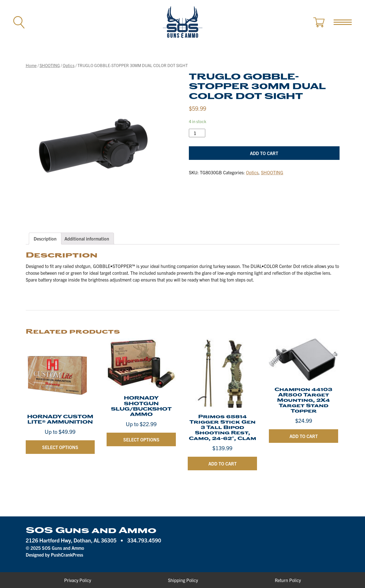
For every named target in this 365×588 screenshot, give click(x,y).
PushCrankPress (67, 555)
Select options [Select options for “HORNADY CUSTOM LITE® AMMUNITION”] (60, 447)
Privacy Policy (78, 580)
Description (45, 239)
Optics (69, 65)
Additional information (87, 239)
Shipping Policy (183, 580)
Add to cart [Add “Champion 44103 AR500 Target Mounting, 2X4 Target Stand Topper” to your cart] (304, 436)
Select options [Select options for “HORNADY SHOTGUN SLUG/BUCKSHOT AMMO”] (141, 439)
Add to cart (264, 153)
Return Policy (288, 580)
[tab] (45, 239)
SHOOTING (50, 65)
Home (31, 65)
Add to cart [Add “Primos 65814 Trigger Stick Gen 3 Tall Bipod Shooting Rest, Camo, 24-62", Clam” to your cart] (223, 463)
